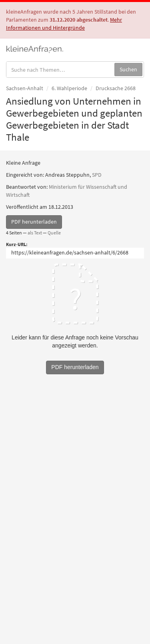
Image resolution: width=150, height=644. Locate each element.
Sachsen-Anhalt (25, 88)
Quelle (54, 233)
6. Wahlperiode (69, 88)
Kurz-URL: (17, 244)
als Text (35, 233)
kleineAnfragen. (35, 48)
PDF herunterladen (34, 222)
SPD (97, 175)
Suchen (128, 69)
